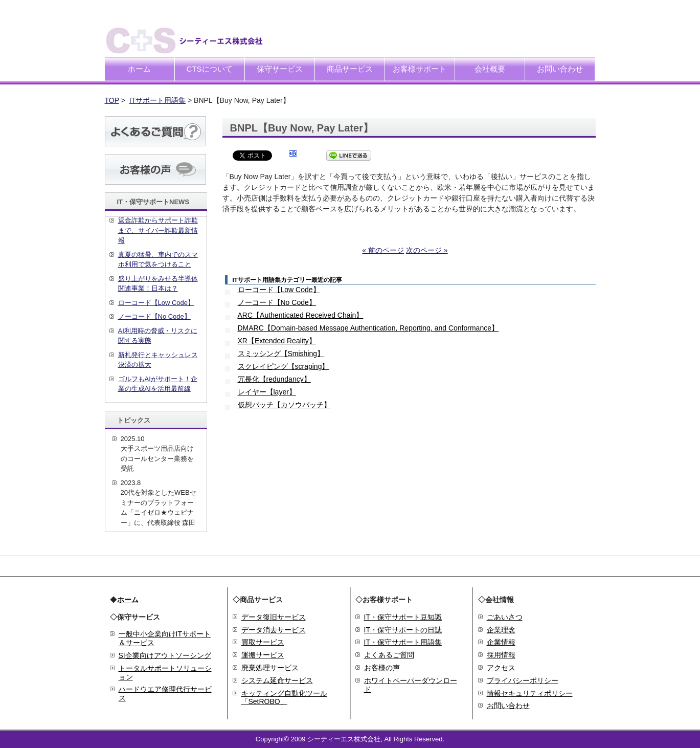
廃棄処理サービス (270, 668)
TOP (112, 100)
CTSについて (210, 69)
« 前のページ (383, 250)
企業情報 (501, 642)
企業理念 (501, 630)
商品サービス (350, 69)
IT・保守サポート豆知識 (403, 617)
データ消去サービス (274, 630)
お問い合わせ (560, 69)
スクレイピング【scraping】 (284, 366)
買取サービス (263, 642)
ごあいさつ (505, 617)
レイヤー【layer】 (267, 392)
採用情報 (501, 655)
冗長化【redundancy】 (274, 379)
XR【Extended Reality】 (277, 341)
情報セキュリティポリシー (530, 693)
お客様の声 (382, 668)
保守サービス (280, 69)
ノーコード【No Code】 (277, 302)
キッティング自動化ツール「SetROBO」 (284, 698)
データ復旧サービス (274, 617)
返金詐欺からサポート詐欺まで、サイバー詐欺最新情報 (158, 230)
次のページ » (427, 250)
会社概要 (490, 69)
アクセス (501, 668)
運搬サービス (263, 655)
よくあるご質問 (389, 655)
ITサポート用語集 (157, 100)
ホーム (139, 69)
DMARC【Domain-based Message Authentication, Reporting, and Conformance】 (368, 328)
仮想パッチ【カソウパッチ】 (284, 405)
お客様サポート (420, 69)
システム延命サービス (277, 680)
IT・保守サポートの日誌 (403, 630)
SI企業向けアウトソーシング (165, 655)
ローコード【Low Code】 (279, 290)
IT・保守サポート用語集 (403, 642)
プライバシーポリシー (523, 680)
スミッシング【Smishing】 (281, 354)
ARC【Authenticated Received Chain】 (301, 315)
